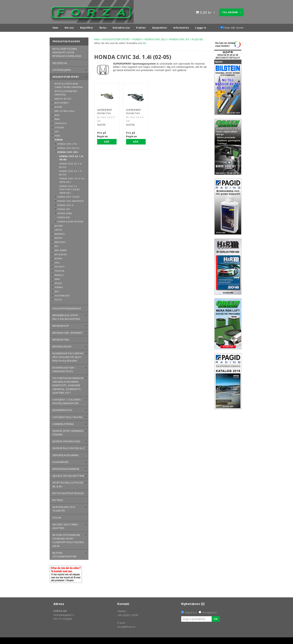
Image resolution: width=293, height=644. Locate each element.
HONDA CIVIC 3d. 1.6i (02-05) (71, 164)
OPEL (57, 262)
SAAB (57, 278)
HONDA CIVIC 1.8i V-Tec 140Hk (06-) (72, 179)
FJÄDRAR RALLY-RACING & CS (69, 447)
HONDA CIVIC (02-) (68, 151)
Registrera (191, 612)
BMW (57, 118)
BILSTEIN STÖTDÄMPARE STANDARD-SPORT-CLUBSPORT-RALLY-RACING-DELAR (69, 540)
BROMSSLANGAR (62, 346)
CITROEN (59, 126)
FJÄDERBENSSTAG (62, 409)
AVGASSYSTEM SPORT (66, 76)
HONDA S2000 (65, 212)
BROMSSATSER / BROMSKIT (68, 332)
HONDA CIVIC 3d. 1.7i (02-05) (71, 172)
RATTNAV (58, 499)
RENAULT (59, 274)
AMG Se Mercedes (64, 110)
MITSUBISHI (61, 253)
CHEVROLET (61, 122)
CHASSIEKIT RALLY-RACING (68, 416)
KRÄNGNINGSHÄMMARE (66, 468)
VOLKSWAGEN (62, 295)
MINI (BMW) (61, 249)
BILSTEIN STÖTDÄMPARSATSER (65, 554)
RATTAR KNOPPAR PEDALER (68, 492)
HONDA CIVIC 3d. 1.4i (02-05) (71, 157)
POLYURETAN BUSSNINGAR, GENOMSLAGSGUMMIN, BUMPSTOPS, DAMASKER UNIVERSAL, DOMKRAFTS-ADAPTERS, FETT (68, 385)
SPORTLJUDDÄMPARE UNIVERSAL (66, 92)
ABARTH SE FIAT (63, 98)
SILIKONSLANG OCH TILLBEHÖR (64, 508)
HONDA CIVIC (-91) (67, 143)
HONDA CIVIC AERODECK (71, 200)
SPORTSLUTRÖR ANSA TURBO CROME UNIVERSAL (69, 84)
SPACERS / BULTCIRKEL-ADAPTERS (66, 525)
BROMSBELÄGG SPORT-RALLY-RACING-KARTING (66, 316)
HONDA (59, 139)
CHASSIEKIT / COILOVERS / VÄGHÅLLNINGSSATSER (67, 401)
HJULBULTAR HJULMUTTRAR (68, 475)
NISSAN (58, 257)
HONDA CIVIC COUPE (68, 196)
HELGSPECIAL (60, 62)
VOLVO (58, 299)
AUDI (57, 114)
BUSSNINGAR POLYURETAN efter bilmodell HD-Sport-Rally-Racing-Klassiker (68, 356)
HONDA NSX (64, 216)
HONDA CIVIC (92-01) (68, 147)
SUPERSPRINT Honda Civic (105, 111)
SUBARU (59, 286)
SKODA (58, 282)
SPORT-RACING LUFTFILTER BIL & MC (68, 484)
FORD (57, 135)
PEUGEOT (60, 266)
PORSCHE (59, 270)
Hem (97, 38)
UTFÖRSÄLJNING (62, 69)
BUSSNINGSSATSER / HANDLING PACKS (64, 369)
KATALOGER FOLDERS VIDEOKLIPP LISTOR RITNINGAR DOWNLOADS (67, 51)
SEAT (57, 290)
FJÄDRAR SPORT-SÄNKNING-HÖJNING (68, 432)
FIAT (57, 130)
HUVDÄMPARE (61, 461)
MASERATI (60, 233)
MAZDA (58, 237)
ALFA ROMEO (62, 102)
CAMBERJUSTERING (63, 423)
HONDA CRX (64, 208)
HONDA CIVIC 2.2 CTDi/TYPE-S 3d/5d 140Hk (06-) (69, 188)
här (145, 42)
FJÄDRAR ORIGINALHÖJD (66, 440)
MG (56, 245)
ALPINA (58, 106)
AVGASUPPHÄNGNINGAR (67, 308)
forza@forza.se (126, 626)
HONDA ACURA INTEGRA (70, 221)
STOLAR (57, 517)
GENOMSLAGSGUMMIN (66, 454)
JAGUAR (59, 225)
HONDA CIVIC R (65, 204)
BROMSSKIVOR (61, 325)
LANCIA (58, 229)
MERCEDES (60, 241)
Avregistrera (210, 612)
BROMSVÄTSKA (61, 339)
